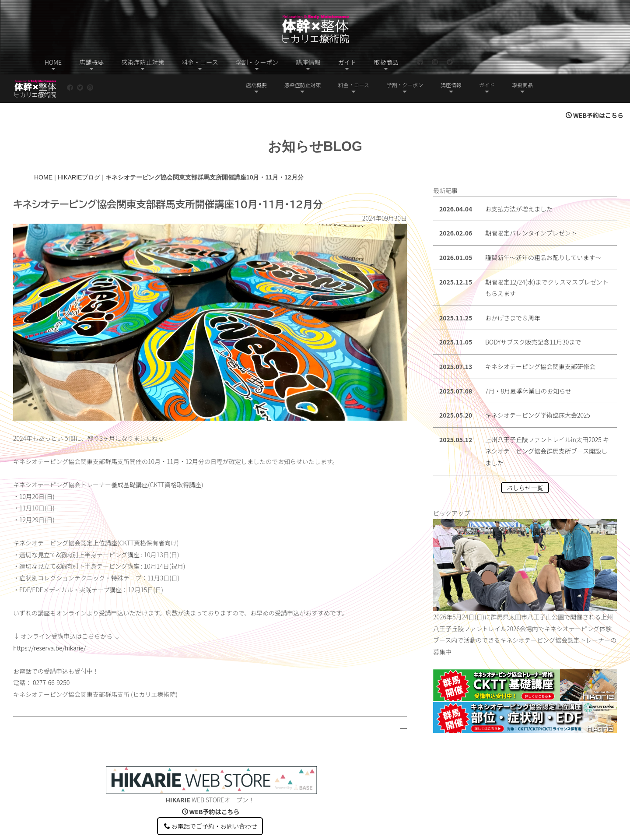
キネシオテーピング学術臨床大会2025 (538, 387)
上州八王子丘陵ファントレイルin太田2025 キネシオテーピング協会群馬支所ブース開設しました (547, 423)
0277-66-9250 (51, 654)
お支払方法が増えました (519, 180)
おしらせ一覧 (525, 459)
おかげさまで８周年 (513, 289)
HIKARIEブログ (79, 149)
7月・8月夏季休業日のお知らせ (528, 362)
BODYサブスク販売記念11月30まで (533, 313)
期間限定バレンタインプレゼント (531, 204)
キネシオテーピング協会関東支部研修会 (540, 338)
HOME (43, 149)
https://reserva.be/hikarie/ (49, 619)
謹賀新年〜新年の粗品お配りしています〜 (543, 229)
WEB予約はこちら (595, 87)
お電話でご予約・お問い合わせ (211, 798)
